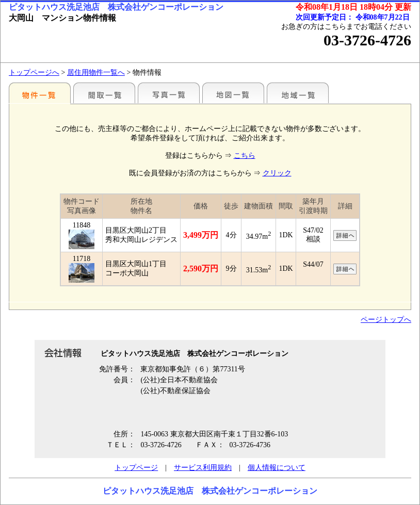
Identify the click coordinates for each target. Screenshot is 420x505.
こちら (245, 156)
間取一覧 (104, 93)
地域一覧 (298, 93)
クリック (277, 173)
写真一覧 (169, 93)
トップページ (136, 468)
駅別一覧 (40, 93)
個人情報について (277, 468)
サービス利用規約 (203, 468)
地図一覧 (233, 93)
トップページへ (34, 72)
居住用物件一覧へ (96, 72)
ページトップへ (386, 320)
